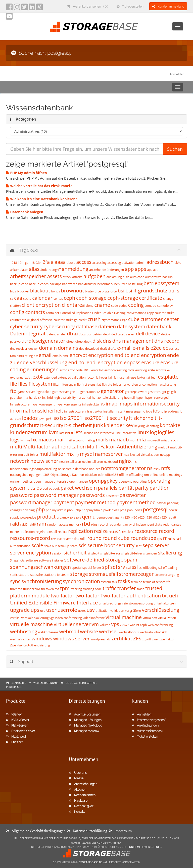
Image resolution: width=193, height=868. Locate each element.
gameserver (61, 392)
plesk (115, 510)
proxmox (63, 517)
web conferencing (160, 625)
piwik (107, 510)
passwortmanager (31, 502)
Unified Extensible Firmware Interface (54, 603)
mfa (141, 440)
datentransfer (56, 334)
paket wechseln (79, 488)
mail (60, 440)
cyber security (26, 326)
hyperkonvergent (43, 404)
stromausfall (104, 574)
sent (138, 546)
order (32, 489)
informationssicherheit (37, 411)
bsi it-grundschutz (146, 291)
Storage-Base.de (91, 862)
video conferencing (68, 618)
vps (115, 624)
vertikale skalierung (35, 618)
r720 (149, 517)
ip (162, 411)
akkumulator (19, 270)
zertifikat (122, 639)
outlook (54, 489)
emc (66, 356)
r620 (141, 517)
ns (150, 468)
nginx (125, 461)
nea (127, 455)
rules (171, 539)
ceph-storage (123, 298)
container (53, 313)
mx (70, 454)
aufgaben (94, 276)
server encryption (31, 553)
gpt (164, 392)
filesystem (40, 384)
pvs (79, 517)
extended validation (72, 377)
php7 (79, 510)
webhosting (24, 631)
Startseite (19, 683)
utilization (102, 611)
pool (130, 510)
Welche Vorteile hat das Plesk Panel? (39, 186)
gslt (174, 392)
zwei (155, 639)
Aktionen (78, 790)
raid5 (24, 524)
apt (155, 270)
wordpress (98, 639)
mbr (133, 440)
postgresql (155, 509)
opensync (125, 481)
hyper (140, 398)
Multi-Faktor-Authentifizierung (122, 447)
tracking (76, 589)
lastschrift (66, 433)
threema (16, 589)
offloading (136, 475)
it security (117, 418)
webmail (69, 631)
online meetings (171, 475)
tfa (168, 582)
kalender (114, 425)
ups (35, 610)
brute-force (93, 291)
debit (107, 334)
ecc (171, 349)
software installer (51, 560)
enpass (132, 362)
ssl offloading (148, 568)
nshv (157, 469)
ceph (69, 298)
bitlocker (23, 291)
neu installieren (70, 462)
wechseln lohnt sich (153, 632)
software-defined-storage (94, 560)
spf (106, 567)
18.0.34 (36, 263)
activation (129, 263)
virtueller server (72, 624)
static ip (24, 575)
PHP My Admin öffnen (27, 173)
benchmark (105, 284)
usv (91, 610)
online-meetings (21, 481)
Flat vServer (17, 726)
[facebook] (9, 9)
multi (16, 447)
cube (134, 319)
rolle (83, 539)
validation (117, 611)
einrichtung (25, 356)
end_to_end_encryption (96, 362)
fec (153, 377)
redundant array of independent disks (135, 524)
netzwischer (44, 461)
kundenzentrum (29, 432)
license (88, 433)
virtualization (167, 618)
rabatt (172, 517)
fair (111, 377)
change (168, 299)
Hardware (78, 801)
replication (81, 531)
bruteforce (109, 291)
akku (178, 263)
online (154, 475)
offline (124, 475)
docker (33, 349)
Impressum (120, 831)
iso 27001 (71, 418)
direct (70, 342)
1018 (13, 263)
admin (141, 263)
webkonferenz (48, 632)
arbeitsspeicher (28, 276)
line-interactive (126, 433)
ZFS (137, 639)
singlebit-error (110, 553)
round (94, 538)
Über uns (78, 773)
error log (97, 370)
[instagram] (17, 9)
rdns (94, 524)
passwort (112, 496)
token (50, 589)
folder (117, 385)
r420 (134, 517)
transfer (127, 588)
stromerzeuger (136, 574)
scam (74, 546)
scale (37, 545)
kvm (54, 432)
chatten (15, 306)
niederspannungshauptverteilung (33, 469)
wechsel (108, 631)
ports (138, 510)
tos (57, 589)
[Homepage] (94, 27)
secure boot (101, 545)
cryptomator (110, 320)
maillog (90, 440)
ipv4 (42, 419)
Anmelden (177, 74)
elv (36, 356)
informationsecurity (157, 404)
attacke (78, 277)
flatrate (107, 385)
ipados (30, 418)
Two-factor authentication (131, 596)
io (144, 411)
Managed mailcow (84, 731)
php (40, 509)
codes (123, 306)
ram (41, 524)
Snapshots (17, 560)
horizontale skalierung (107, 398)
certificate (151, 298)
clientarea (73, 305)
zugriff (147, 639)
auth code (137, 277)
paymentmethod (136, 502)
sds (82, 545)
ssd (128, 568)
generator (112, 391)
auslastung (114, 277)
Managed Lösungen (85, 720)
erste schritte (157, 370)
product (46, 517)
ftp (13, 391)
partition (160, 488)
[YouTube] (9, 18)
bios (13, 291)
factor (91, 377)
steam (65, 575)
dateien (107, 326)
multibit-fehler (28, 455)
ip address (172, 411)
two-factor (87, 596)
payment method (95, 502)
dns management (133, 341)
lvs (28, 440)
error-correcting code (119, 370)
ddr (89, 334)
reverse (57, 539)
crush (94, 319)
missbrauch (169, 440)
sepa (148, 545)
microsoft (153, 440)
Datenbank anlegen (25, 212)
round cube (116, 538)
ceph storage (91, 298)
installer (109, 411)
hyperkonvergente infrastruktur (78, 404)
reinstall (51, 532)
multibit (164, 447)
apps (141, 269)
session (57, 553)
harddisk (35, 398)
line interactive (104, 433)
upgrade (20, 610)
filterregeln (68, 385)
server (162, 545)
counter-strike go (65, 320)
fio (79, 385)
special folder (92, 568)
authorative (153, 277)
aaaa (60, 262)
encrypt (78, 355)
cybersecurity (59, 326)
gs (169, 392)
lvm (23, 440)
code (114, 306)
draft (103, 349)
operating (140, 481)
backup (167, 277)
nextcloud (111, 462)
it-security (52, 425)
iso (56, 418)
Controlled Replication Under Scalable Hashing (93, 313)
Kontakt (77, 812)
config (17, 312)
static (14, 575)
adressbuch (160, 262)
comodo (151, 306)
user (51, 610)
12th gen (24, 263)
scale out (51, 546)
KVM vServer (18, 720)
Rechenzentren (82, 795)
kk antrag (152, 426)
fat (148, 377)
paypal (161, 503)
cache (27, 299)
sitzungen (150, 553)
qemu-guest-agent (109, 517)
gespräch (154, 392)
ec (165, 348)
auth (126, 277)
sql (114, 567)
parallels (108, 488)
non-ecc (94, 469)
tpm (65, 588)
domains (68, 348)
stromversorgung (167, 575)
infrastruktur (94, 411)
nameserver (109, 454)
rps (160, 539)
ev (169, 370)
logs (15, 440)
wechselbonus (129, 632)
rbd (86, 524)
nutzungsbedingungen (26, 475)
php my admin (56, 510)
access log (100, 263)
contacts (35, 312)
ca (12, 299)
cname (102, 305)
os (39, 488)
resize (101, 531)
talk (114, 582)
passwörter (133, 495)
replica (62, 532)
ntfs (166, 468)
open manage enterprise (51, 481)
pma (123, 510)
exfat (28, 377)
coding (136, 305)
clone (90, 306)
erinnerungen (43, 369)
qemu (89, 517)
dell (140, 334)
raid (15, 524)
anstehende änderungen (107, 270)
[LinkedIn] (32, 9)
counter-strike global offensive (31, 320)
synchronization (81, 581)
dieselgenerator (47, 341)
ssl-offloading (168, 568)
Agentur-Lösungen (85, 714)
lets (78, 432)
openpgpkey (103, 481)
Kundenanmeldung (168, 7)
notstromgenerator (124, 468)
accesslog (114, 263)
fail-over (101, 377)
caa (18, 298)
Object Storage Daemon (67, 475)
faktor (141, 377)
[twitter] (24, 9)
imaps (125, 404)
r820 (156, 517)
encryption (101, 355)
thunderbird (32, 589)
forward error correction (139, 385)
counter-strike (164, 313)
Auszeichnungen (83, 784)
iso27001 (94, 418)
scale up (63, 546)
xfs (109, 639)
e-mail (124, 348)
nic (135, 462)
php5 (71, 510)
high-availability (65, 398)
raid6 (32, 524)
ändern (45, 270)
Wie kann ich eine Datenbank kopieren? (42, 199)
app (129, 269)
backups (55, 284)
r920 (164, 517)
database (86, 326)
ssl (135, 567)
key (129, 425)
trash (141, 589)
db (70, 334)
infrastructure (74, 411)
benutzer (121, 284)
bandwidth (70, 284)
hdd (50, 398)
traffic (109, 588)
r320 (127, 517)
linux (143, 432)
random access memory (64, 524)
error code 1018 (79, 370)
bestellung (135, 284)
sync (15, 581)
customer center (160, 319)
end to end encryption (140, 355)
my (77, 455)
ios (156, 411)
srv (122, 567)
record (103, 524)
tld (43, 589)
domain (48, 348)
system (106, 582)
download (92, 349)
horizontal (84, 398)
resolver (128, 532)
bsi (121, 291)
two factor (62, 596)
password (21, 495)
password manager (56, 495)
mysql (87, 454)
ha (26, 398)
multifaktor (53, 454)
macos (46, 440)
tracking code (92, 589)
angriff (56, 270)
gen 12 (75, 392)
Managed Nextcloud (85, 726)
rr (165, 538)
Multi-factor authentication (54, 447)
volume (105, 625)
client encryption (41, 305)
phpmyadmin (93, 510)
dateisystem (131, 326)
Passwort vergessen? (149, 720)
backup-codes (39, 284)
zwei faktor (167, 639)
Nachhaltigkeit (81, 806)
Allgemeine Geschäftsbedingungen (36, 831)
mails (102, 440)
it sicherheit (143, 418)
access (84, 262)
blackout (40, 291)
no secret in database (73, 469)
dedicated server (123, 334)
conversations (136, 313)
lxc (34, 440)
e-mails (141, 348)
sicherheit (75, 553)
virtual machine (124, 617)
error (63, 370)
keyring (140, 426)
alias (34, 269)
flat (99, 385)
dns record (167, 341)
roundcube (143, 538)
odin (101, 475)
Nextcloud (16, 737)
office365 (112, 475)
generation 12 (90, 392)
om (147, 475)
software (32, 560)
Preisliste (15, 742)
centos (58, 299)
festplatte (167, 377)
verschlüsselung (160, 610)
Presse (76, 778)
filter (56, 385)
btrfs (174, 291)
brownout (72, 291)
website (89, 631)
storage (79, 574)
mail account (75, 440)
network (20, 461)
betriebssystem (161, 283)
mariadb (119, 440)
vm (95, 624)
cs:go (124, 320)
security (125, 545)
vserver (124, 625)
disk (97, 341)
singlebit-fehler (132, 553)
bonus (56, 291)
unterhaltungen (165, 603)
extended (50, 377)
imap (111, 404)
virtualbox (150, 618)
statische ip (52, 575)
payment (64, 502)
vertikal (15, 618)
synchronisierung (42, 581)
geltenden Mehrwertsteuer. (142, 847)
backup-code (19, 284)
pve (73, 517)
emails (57, 356)
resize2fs (115, 532)
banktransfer (87, 284)
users (82, 611)
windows (42, 639)
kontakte (170, 425)
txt (165, 596)
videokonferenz (94, 618)
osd (45, 489)
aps (150, 270)
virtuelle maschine (31, 624)
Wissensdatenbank (46, 683)
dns (107, 341)
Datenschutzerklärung (87, 831)
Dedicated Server (20, 731)
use (43, 611)
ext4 (37, 377)
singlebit (93, 553)
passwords (92, 495)
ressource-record (30, 538)
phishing (29, 510)
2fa (46, 262)
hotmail (130, 398)
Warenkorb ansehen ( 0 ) (87, 7)
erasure (150, 362)
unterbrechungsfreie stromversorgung (126, 603)
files (23, 384)
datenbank (159, 326)
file (14, 384)
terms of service (154, 582)
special (77, 568)
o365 (46, 475)
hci (44, 398)
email (45, 355)
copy (150, 313)
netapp (165, 455)
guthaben (17, 398)
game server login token (34, 392)
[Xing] (39, 9)
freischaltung (167, 385)
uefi (174, 596)
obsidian (91, 475)
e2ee (156, 348)
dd (76, 334)
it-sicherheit (78, 425)
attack (67, 277)
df (26, 342)
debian (97, 334)
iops (149, 411)
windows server (72, 639)
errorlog (141, 370)
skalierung (170, 553)
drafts (112, 349)
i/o (103, 404)
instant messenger (129, 411)
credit (82, 320)
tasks (124, 581)
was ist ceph (138, 625)
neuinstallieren (92, 462)
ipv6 (48, 419)
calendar (42, 298)
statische (37, 575)
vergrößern (133, 611)
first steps (89, 385)
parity (142, 488)
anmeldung (75, 269)
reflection (28, 532)
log (153, 432)
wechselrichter (20, 639)
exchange (17, 377)
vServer (14, 714)
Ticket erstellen (130, 7)
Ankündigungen (145, 726)
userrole (67, 610)
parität (126, 488)
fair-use (131, 377)
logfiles (166, 432)
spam (131, 560)
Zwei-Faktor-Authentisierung (30, 645)
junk (98, 425)
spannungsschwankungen (40, 567)
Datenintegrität (28, 334)
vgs (52, 618)
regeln (40, 532)
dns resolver (19, 349)
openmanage (79, 481)
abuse (71, 263)
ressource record (154, 531)
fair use (119, 377)
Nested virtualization (144, 455)
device (153, 334)
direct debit (83, 342)
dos (82, 349)
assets (55, 276)
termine (136, 582)
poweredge (28, 517)
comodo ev (165, 306)
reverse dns (71, 539)
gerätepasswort (136, 392)
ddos (82, 334)
